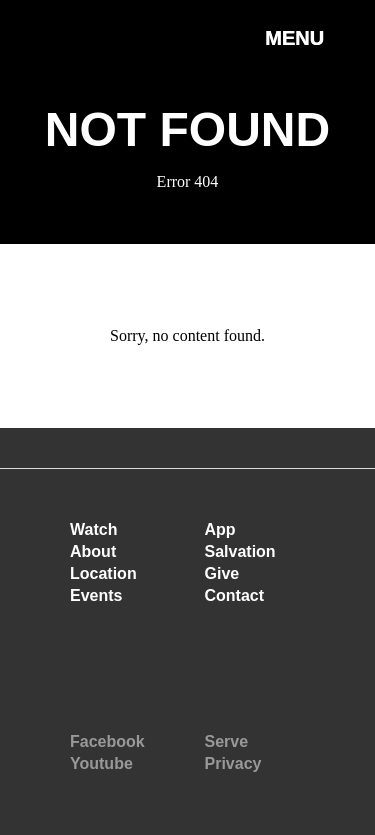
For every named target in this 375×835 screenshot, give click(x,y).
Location (103, 573)
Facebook (107, 741)
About (93, 551)
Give (222, 573)
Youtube (101, 763)
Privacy (233, 763)
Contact (235, 595)
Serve (227, 741)
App (220, 529)
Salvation (240, 551)
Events (96, 595)
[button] (294, 59)
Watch (93, 529)
